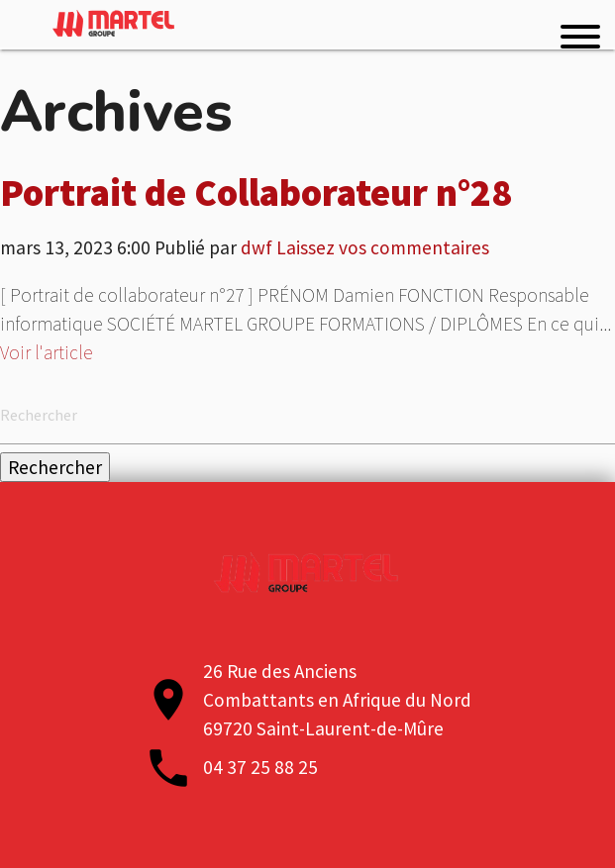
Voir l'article (47, 352)
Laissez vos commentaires (383, 247)
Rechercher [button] (55, 467)
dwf (256, 247)
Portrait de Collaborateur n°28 (256, 192)
